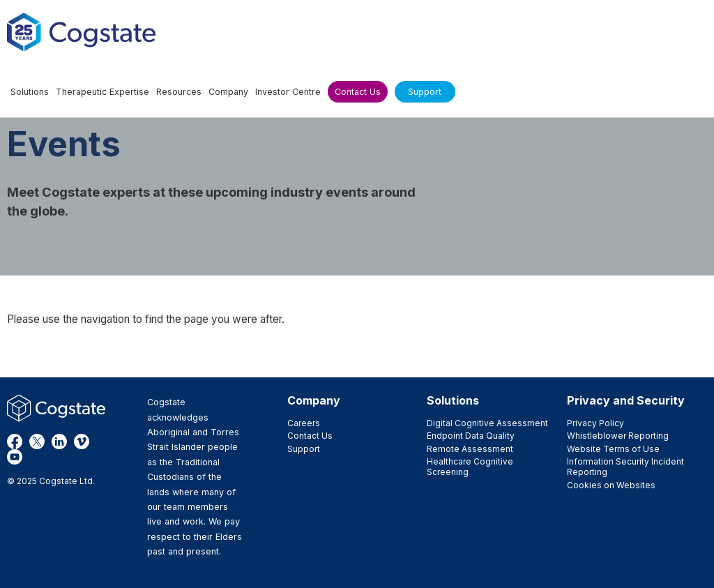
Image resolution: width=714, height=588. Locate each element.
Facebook (15, 442)
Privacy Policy (595, 423)
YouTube (15, 457)
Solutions (453, 400)
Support (304, 449)
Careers (304, 423)
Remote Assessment (470, 449)
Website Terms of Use (613, 449)
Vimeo (82, 442)
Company (314, 400)
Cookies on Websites (611, 485)
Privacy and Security (626, 400)
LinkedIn (59, 442)
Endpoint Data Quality (471, 436)
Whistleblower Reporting (618, 436)
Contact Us (310, 436)
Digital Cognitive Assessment (487, 423)
